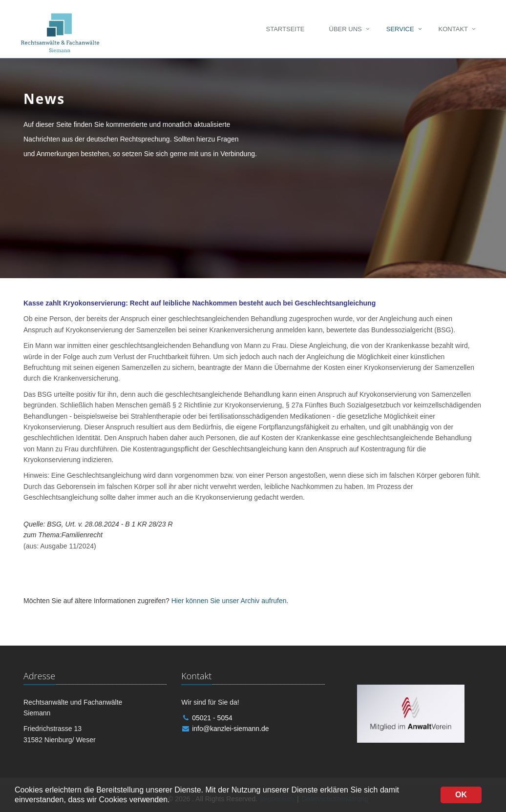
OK (461, 795)
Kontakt (453, 29)
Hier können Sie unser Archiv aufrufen (229, 601)
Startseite (285, 29)
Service (400, 29)
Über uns (346, 29)
